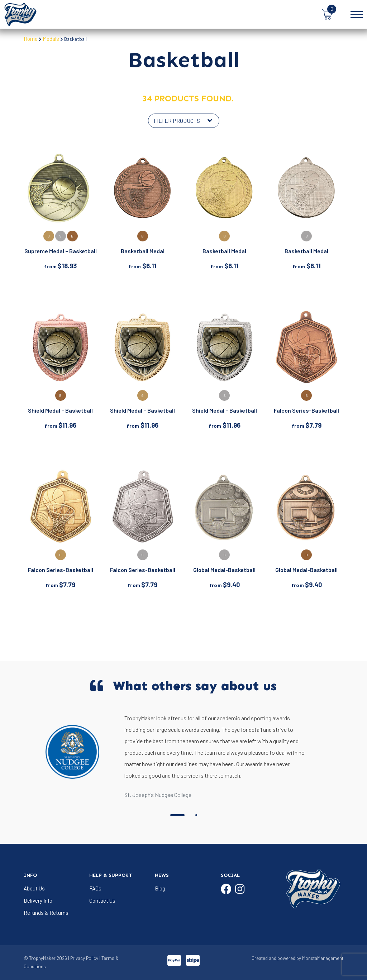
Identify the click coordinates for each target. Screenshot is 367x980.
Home (31, 39)
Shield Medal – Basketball (60, 410)
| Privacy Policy (83, 958)
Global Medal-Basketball (224, 570)
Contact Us (102, 900)
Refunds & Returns (46, 913)
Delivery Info (38, 900)
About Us (34, 888)
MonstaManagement (323, 958)
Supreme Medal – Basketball (61, 251)
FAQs (95, 888)
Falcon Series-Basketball (306, 410)
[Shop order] (184, 121)
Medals (51, 39)
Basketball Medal (143, 251)
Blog (160, 888)
